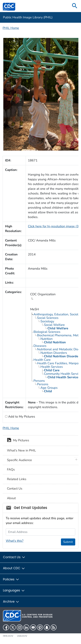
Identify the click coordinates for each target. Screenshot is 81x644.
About (11, 498)
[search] (75, 6)
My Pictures (18, 441)
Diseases (40, 346)
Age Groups (49, 388)
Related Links (17, 479)
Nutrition (47, 339)
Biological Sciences (47, 332)
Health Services (52, 367)
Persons (39, 381)
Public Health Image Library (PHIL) (28, 17)
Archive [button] (11, 601)
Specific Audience (19, 460)
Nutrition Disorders (54, 353)
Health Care (42, 360)
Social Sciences (48, 318)
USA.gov (22, 636)
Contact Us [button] (14, 557)
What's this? (15, 541)
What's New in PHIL (21, 450)
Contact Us (15, 489)
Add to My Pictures (21, 417)
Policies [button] (11, 579)
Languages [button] (14, 590)
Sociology (47, 321)
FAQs (11, 469)
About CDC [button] (14, 568)
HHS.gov (8, 636)
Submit (68, 542)
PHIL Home (11, 28)
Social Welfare (54, 325)
